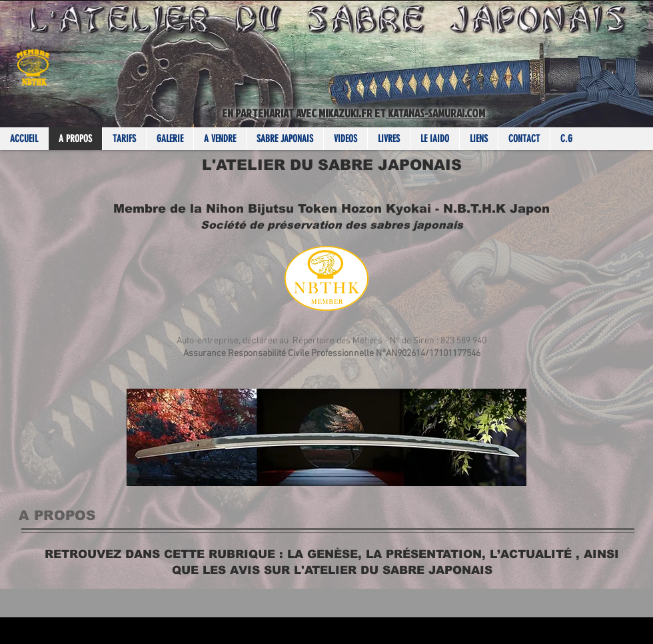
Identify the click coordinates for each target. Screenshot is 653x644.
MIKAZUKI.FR (346, 113)
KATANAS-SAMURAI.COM (435, 113)
